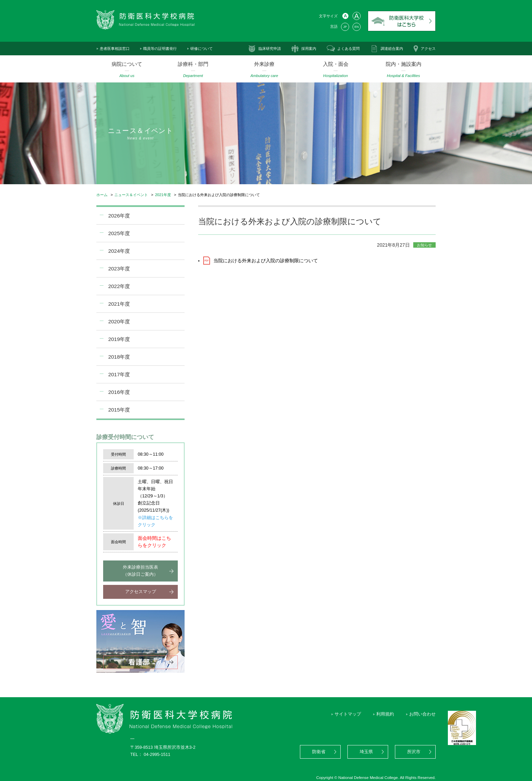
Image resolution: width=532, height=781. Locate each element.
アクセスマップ (141, 592)
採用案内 (309, 49)
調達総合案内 (392, 49)
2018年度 (119, 357)
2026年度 (119, 216)
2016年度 (119, 392)
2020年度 (119, 321)
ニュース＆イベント (131, 195)
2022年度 (119, 286)
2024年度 (119, 251)
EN (357, 27)
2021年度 (163, 195)
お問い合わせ (422, 714)
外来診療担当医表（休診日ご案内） (140, 571)
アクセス (428, 49)
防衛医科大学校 (402, 21)
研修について (202, 49)
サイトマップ (348, 714)
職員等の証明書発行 (160, 49)
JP (345, 27)
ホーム (102, 195)
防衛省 (319, 752)
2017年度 (119, 374)
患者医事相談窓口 (115, 49)
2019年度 (119, 339)
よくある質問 (348, 49)
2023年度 (119, 269)
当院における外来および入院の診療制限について (266, 261)
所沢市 (414, 752)
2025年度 (119, 233)
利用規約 (385, 714)
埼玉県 (366, 752)
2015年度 (119, 410)
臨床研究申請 (270, 49)
